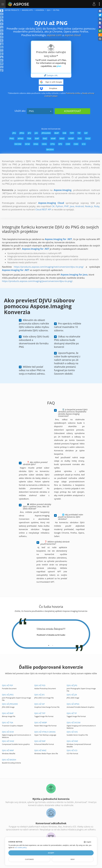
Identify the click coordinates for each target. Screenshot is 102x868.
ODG (44, 144)
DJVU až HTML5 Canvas (45, 732)
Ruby (97, 206)
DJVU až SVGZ (8, 741)
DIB (64, 133)
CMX (76, 144)
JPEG (22, 133)
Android (79, 206)
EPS (60, 144)
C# (53, 206)
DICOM (18, 144)
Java (72, 206)
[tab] (49, 644)
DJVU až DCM (8, 732)
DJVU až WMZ (40, 750)
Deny (73, 859)
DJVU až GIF (40, 704)
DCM (27, 144)
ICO (84, 144)
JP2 (29, 133)
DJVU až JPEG (8, 695)
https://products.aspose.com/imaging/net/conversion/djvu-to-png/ (49, 267)
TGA (29, 138)
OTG (53, 144)
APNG (21, 138)
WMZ (62, 138)
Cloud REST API (43, 209)
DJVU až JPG (72, 685)
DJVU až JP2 (40, 695)
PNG (40, 111)
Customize (29, 859)
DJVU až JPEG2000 (10, 704)
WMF (53, 138)
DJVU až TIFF (40, 713)
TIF (79, 133)
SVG (80, 138)
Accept (51, 853)
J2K (36, 133)
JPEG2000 (46, 133)
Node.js (89, 206)
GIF (86, 133)
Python (59, 206)
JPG (14, 133)
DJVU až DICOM (74, 723)
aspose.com (54, 35)
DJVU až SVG (72, 732)
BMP (57, 133)
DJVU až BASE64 (9, 760)
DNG (36, 144)
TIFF (72, 133)
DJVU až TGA (8, 723)
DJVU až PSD (40, 685)
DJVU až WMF (8, 750)
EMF (37, 138)
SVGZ (88, 138)
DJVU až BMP (8, 713)
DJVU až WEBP (41, 723)
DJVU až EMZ (72, 741)
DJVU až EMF (40, 741)
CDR (68, 144)
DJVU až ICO (72, 750)
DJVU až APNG (73, 704)
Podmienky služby (73, 93)
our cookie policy (21, 848)
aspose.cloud (73, 35)
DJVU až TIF (72, 713)
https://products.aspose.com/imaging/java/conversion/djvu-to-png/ (37, 281)
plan (59, 66)
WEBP (71, 138)
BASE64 (50, 149)
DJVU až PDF (7, 685)
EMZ (45, 138)
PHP (66, 206)
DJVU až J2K (72, 695)
